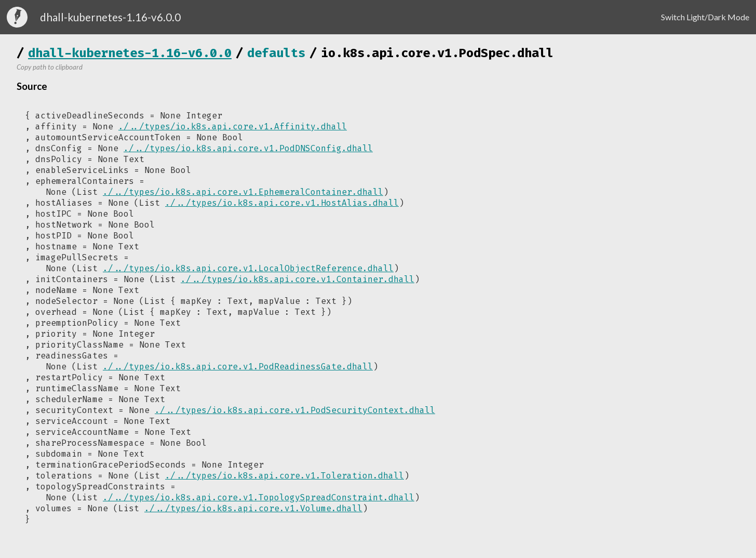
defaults (276, 53)
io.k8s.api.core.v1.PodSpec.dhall (437, 53)
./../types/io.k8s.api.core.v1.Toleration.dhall (285, 476)
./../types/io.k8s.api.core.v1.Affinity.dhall (233, 127)
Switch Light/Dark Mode (705, 17)
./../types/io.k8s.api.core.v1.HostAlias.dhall (282, 203)
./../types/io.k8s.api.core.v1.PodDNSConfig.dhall (248, 148)
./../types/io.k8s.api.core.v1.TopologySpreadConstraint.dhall (259, 497)
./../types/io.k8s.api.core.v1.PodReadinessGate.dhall (238, 367)
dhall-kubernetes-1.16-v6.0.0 (130, 53)
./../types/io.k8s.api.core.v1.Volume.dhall (253, 508)
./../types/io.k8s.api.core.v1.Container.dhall (298, 279)
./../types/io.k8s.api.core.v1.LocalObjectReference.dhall (248, 268)
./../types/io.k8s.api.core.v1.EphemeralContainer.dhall (243, 192)
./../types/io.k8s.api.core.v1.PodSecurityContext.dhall (295, 410)
